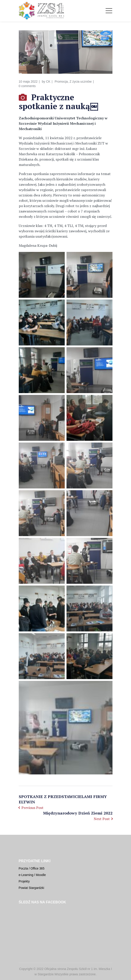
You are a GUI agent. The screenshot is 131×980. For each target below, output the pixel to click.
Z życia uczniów (81, 82)
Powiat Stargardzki (31, 888)
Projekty (24, 881)
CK (48, 82)
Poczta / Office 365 (32, 869)
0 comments (27, 86)
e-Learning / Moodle (32, 875)
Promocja (61, 82)
